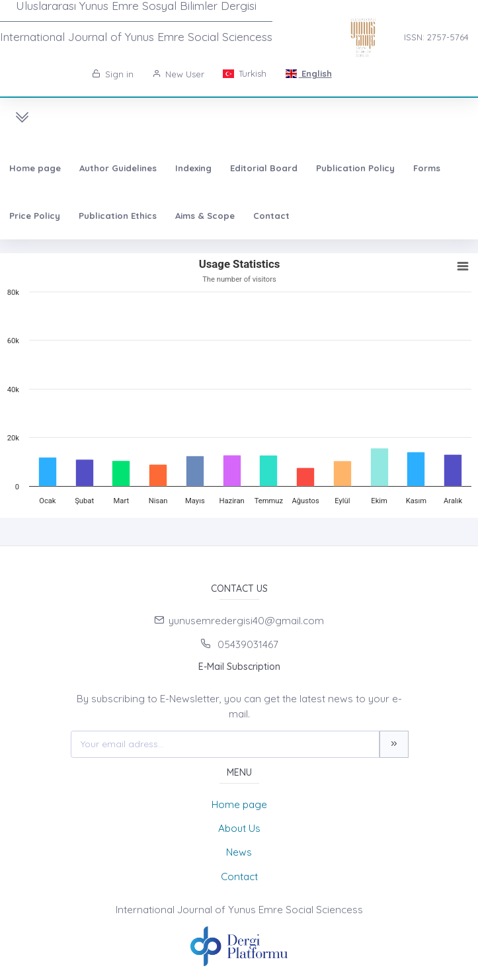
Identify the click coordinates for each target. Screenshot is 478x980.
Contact (271, 216)
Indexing (193, 168)
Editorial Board (264, 168)
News (239, 852)
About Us (239, 828)
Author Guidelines (118, 168)
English (308, 73)
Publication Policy (355, 168)
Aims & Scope (205, 216)
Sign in (113, 74)
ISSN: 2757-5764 (436, 37)
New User (178, 74)
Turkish (245, 73)
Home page (35, 168)
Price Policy (35, 216)
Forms (427, 168)
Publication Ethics (118, 216)
